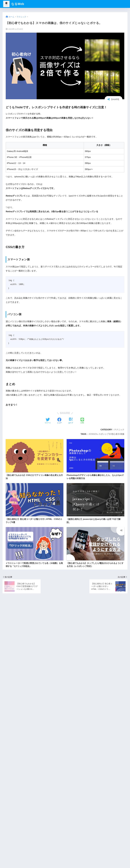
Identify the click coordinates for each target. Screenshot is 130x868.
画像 (122, 434)
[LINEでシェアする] (82, 421)
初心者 (115, 434)
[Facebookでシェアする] (59, 421)
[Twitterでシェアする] (48, 421)
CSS (92, 434)
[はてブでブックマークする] (71, 421)
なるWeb (14, 4)
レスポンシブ (103, 434)
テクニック (119, 430)
